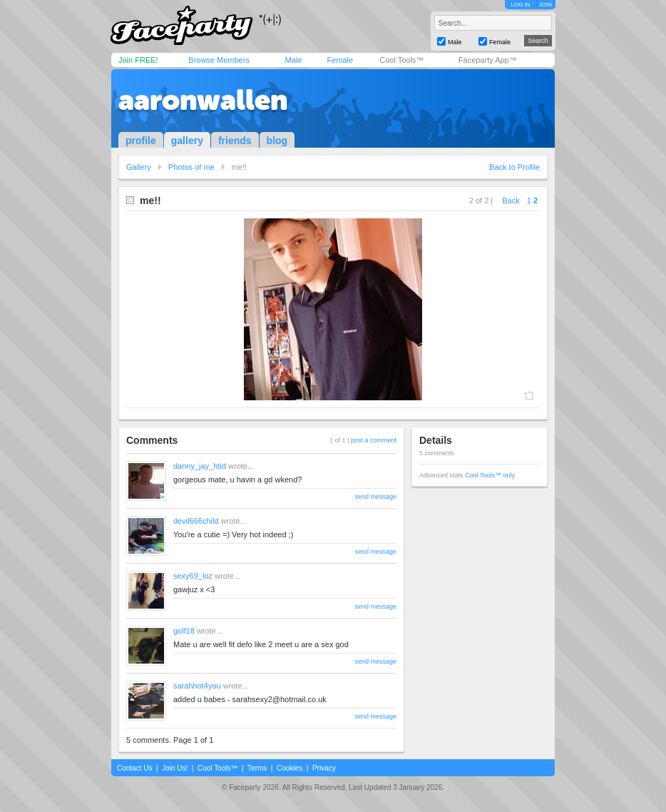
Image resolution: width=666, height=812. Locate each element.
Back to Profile (514, 167)
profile (141, 141)
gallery (187, 141)
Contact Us (134, 768)
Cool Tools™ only (490, 475)
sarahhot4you (197, 686)
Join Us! (175, 768)
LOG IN (520, 5)
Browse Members (219, 60)
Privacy (324, 768)
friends (235, 141)
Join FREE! (138, 60)
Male (293, 60)
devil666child (196, 521)
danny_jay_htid (200, 466)
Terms (257, 768)
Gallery (139, 167)
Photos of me (191, 167)
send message (375, 497)
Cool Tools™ (401, 60)
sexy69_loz (193, 576)
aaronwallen (203, 100)
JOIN (545, 5)
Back (511, 201)
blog (277, 141)
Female (340, 60)
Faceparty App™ (488, 60)
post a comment (374, 440)
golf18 (184, 631)
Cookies (290, 768)
